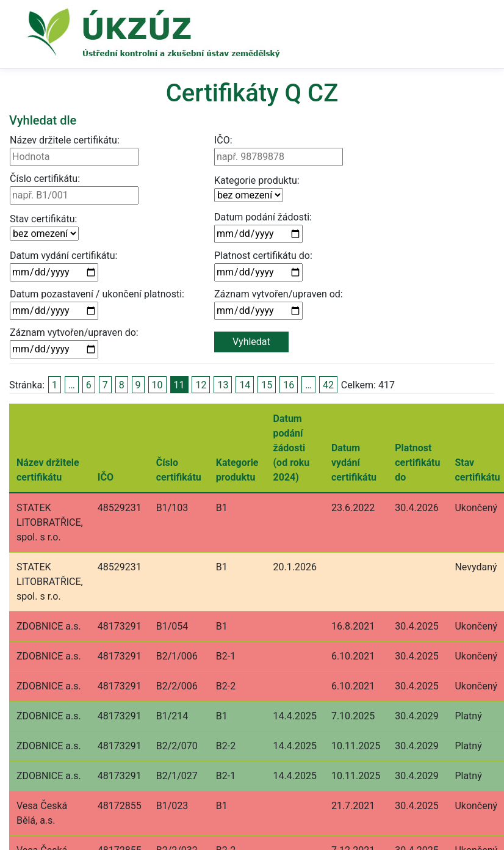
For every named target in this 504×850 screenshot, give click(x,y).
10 (157, 385)
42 (328, 385)
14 (245, 385)
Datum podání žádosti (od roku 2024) (292, 448)
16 (289, 385)
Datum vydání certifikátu (354, 463)
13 (223, 385)
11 (179, 385)
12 (201, 385)
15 (267, 385)
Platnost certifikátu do (417, 463)
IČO (106, 477)
